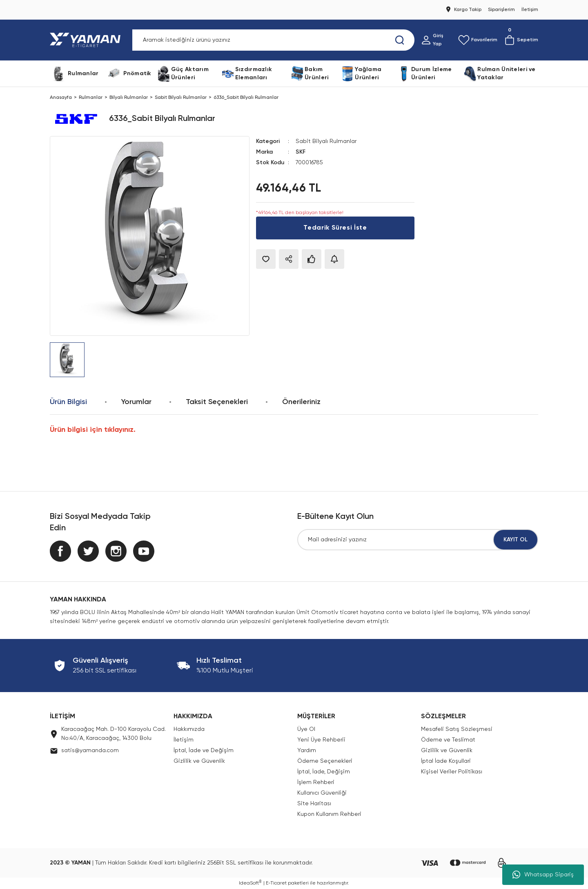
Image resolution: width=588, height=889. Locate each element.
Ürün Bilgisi (68, 402)
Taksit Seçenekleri (217, 402)
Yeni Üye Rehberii (321, 740)
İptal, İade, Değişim (324, 772)
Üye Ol (306, 729)
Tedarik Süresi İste (335, 228)
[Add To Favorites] (266, 259)
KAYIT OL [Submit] (516, 540)
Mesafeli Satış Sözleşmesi (457, 729)
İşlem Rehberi (316, 782)
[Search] (273, 40)
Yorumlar (136, 402)
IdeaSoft (250, 883)
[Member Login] (436, 40)
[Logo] (87, 40)
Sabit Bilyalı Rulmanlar (326, 141)
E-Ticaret (276, 883)
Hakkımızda (189, 729)
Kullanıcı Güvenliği (322, 793)
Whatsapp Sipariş (543, 875)
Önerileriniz (301, 402)
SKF (301, 152)
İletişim (184, 740)
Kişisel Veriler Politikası (452, 772)
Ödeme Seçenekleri (325, 761)
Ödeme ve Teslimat (448, 740)
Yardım (307, 751)
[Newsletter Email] (418, 540)
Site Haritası (314, 804)
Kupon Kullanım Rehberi (329, 814)
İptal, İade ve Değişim (204, 751)
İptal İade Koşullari (446, 761)
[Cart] (521, 40)
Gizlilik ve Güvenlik (199, 761)
